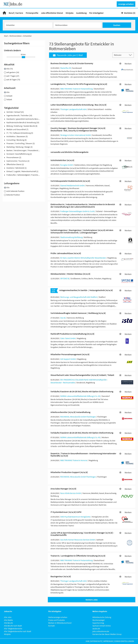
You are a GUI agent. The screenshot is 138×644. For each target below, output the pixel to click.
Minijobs (70, 13)
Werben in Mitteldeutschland (60, 623)
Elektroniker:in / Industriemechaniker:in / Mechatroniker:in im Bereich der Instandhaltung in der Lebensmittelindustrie (83, 206)
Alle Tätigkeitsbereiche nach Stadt (18, 631)
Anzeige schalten (126, 4)
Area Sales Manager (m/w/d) (63, 489)
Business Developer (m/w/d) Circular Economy (72, 63)
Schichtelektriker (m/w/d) (62, 160)
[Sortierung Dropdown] (131, 55)
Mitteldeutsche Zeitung (102, 617)
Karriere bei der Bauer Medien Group (107, 634)
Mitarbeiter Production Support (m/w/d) (69, 472)
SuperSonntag (98, 623)
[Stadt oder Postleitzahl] (77, 25)
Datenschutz (96, 641)
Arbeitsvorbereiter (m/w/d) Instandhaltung (70, 412)
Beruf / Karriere (16, 13)
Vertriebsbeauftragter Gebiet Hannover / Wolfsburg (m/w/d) (78, 313)
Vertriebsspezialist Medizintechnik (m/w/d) (70, 181)
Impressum (108, 641)
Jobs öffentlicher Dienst (52, 13)
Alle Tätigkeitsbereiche (13, 629)
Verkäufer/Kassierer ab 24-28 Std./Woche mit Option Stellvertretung (82, 391)
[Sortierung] (120, 55)
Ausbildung (81, 13)
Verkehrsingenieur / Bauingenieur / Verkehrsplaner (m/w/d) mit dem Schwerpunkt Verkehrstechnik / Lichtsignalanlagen (82, 231)
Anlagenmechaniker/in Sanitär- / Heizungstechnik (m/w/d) (86, 290)
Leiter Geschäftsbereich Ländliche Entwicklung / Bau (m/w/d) (79, 105)
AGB (87, 641)
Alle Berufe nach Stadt (13, 626)
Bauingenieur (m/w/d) (61, 576)
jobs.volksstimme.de (101, 631)
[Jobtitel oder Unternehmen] (28, 25)
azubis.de (96, 629)
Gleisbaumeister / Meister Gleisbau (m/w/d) (70, 274)
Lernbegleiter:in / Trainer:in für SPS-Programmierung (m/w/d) (79, 84)
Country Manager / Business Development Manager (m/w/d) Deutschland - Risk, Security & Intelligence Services (78, 129)
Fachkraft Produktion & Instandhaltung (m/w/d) (72, 334)
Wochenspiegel (99, 620)
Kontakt (51, 626)
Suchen (117, 25)
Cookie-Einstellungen (124, 641)
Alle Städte (8, 620)
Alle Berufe (8, 623)
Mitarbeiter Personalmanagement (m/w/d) (70, 354)
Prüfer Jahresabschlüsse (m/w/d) (66, 253)
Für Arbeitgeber (96, 13)
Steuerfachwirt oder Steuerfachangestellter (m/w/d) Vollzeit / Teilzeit (82, 375)
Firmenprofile (32, 13)
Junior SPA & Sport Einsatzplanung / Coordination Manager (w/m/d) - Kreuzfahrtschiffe (82, 534)
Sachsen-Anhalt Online (102, 626)
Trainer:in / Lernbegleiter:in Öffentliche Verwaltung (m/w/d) (78, 556)
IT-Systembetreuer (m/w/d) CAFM (66, 512)
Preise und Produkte (56, 620)
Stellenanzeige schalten (58, 617)
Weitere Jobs (92, 600)
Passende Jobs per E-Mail (68, 55)
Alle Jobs (8, 617)
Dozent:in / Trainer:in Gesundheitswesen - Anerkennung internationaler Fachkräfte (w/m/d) (83, 455)
